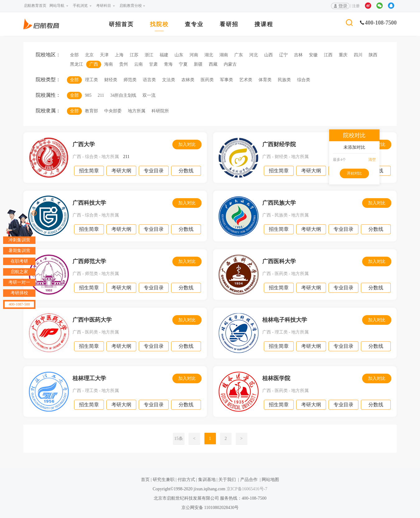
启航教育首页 (35, 6)
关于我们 (227, 480)
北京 (89, 55)
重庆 (343, 55)
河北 (254, 55)
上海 (119, 55)
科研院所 (160, 111)
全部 (74, 55)
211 (101, 95)
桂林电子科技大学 (285, 320)
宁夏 (183, 64)
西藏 (213, 64)
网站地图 (270, 480)
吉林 (298, 55)
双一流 (149, 95)
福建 (164, 55)
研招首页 (121, 24)
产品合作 (249, 480)
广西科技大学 (89, 203)
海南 (109, 64)
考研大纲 (121, 171)
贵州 (124, 64)
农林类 (188, 80)
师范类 (130, 80)
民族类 (284, 80)
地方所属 (137, 111)
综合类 (304, 80)
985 (88, 95)
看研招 (229, 24)
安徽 (313, 55)
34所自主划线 (123, 95)
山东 (179, 55)
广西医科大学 (279, 261)
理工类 (91, 80)
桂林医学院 (276, 378)
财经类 (111, 80)
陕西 (373, 55)
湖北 (209, 55)
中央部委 (113, 111)
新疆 (198, 64)
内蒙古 (230, 64)
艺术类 (246, 80)
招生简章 (89, 171)
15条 (179, 439)
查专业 (194, 24)
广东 (239, 55)
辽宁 (283, 55)
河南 (194, 55)
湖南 (224, 55)
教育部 (91, 111)
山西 (268, 55)
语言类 (149, 80)
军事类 (226, 80)
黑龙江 (77, 64)
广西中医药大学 (92, 320)
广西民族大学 (279, 203)
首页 (145, 480)
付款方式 (186, 480)
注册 (356, 6)
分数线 (186, 171)
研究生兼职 (164, 480)
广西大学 (84, 144)
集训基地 (207, 480)
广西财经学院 (279, 144)
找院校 (159, 24)
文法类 (169, 80)
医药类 (207, 80)
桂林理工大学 (89, 378)
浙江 (149, 55)
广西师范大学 (89, 261)
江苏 (134, 55)
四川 (358, 55)
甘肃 (153, 64)
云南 (138, 64)
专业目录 (154, 171)
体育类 (265, 80)
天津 (104, 55)
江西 (328, 55)
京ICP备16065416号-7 (246, 489)
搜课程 (264, 24)
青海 (168, 64)
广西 (94, 64)
